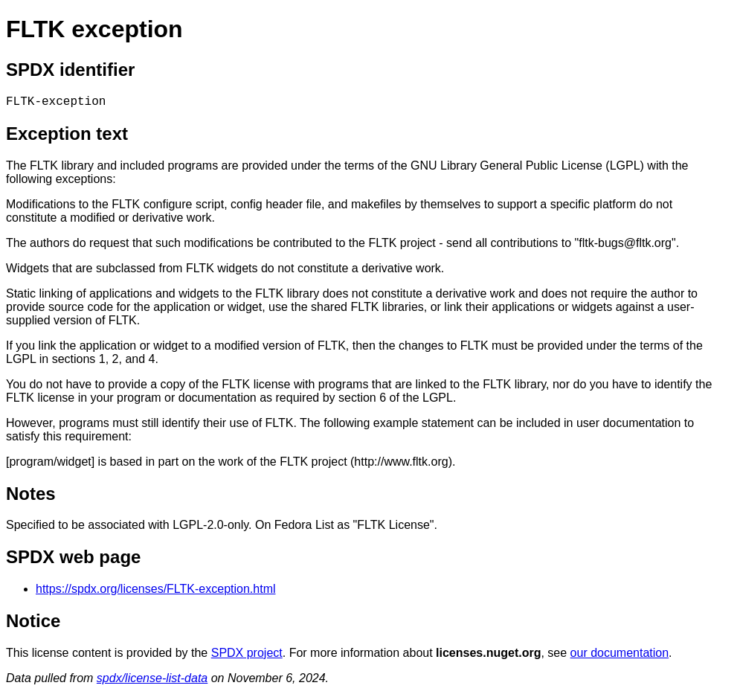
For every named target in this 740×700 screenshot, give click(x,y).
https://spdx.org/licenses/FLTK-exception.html (156, 592)
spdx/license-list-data (152, 681)
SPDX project (247, 656)
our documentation (620, 656)
